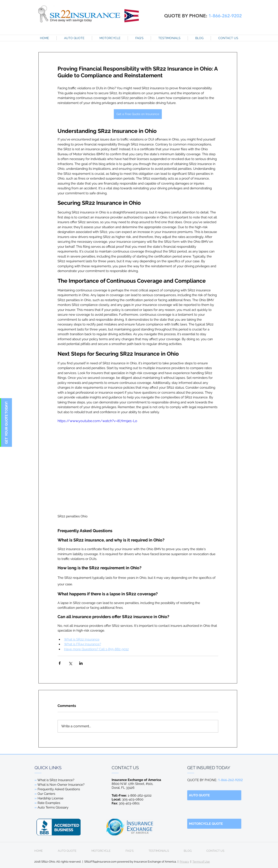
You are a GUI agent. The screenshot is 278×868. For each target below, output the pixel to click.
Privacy (184, 862)
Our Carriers (46, 794)
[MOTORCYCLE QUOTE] (214, 824)
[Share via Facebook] (60, 663)
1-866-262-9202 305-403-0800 (132, 797)
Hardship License (50, 798)
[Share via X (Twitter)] (70, 663)
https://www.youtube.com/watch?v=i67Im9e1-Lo (97, 421)
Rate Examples (49, 803)
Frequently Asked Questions (57, 789)
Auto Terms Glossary (53, 807)
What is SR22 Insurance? (56, 780)
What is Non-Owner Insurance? (61, 785)
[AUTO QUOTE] (214, 795)
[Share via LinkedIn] (81, 663)
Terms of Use (201, 862)
